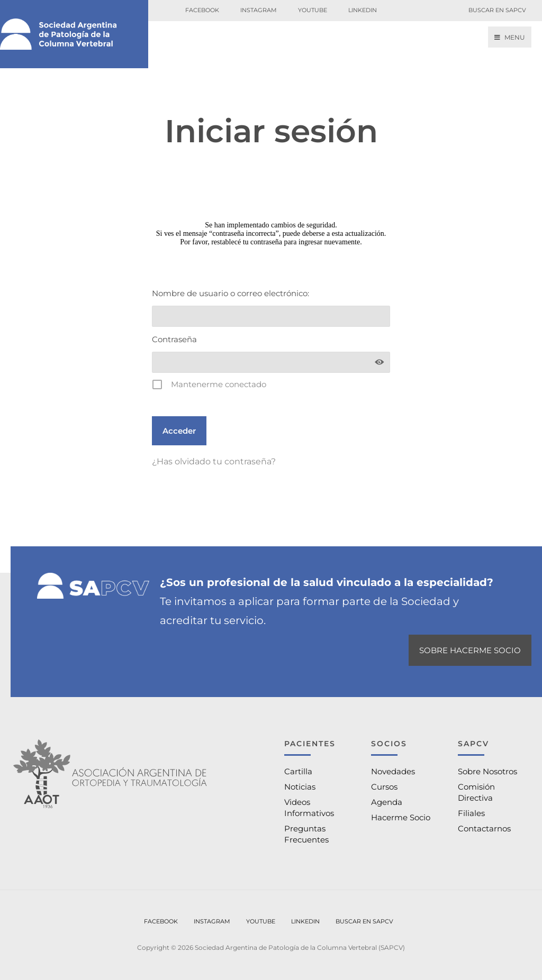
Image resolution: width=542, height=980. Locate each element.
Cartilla (298, 771)
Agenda (387, 802)
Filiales (471, 813)
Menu (510, 37)
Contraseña (174, 339)
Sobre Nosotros (487, 771)
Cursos (384, 787)
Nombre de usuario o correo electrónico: (231, 293)
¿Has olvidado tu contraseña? (214, 461)
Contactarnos (484, 828)
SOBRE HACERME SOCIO (470, 650)
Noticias (300, 787)
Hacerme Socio (401, 817)
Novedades (393, 771)
